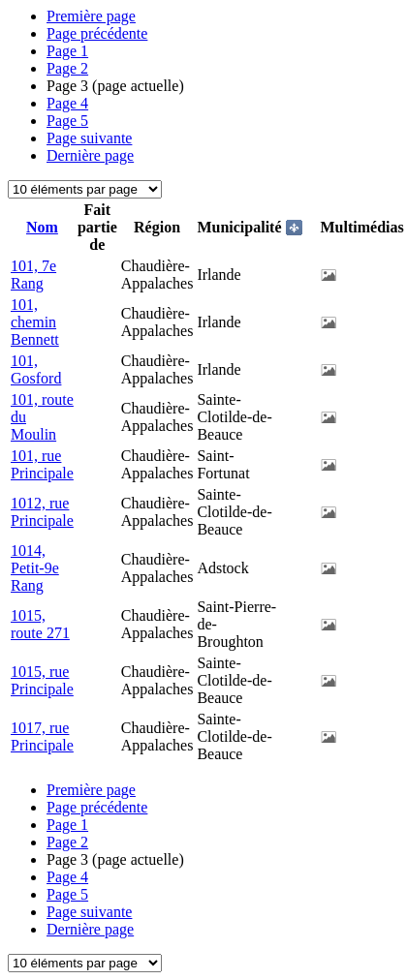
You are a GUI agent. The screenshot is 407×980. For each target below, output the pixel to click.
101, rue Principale (42, 464)
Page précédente (97, 33)
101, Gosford (36, 369)
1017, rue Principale (42, 736)
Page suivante (89, 138)
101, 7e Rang (33, 275)
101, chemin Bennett (35, 322)
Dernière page (90, 155)
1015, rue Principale (42, 680)
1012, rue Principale (42, 512)
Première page (91, 16)
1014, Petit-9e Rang (35, 568)
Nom (42, 227)
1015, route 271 (40, 624)
